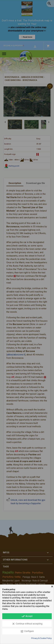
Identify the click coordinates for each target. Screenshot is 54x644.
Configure (27, 631)
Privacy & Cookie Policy (42, 638)
